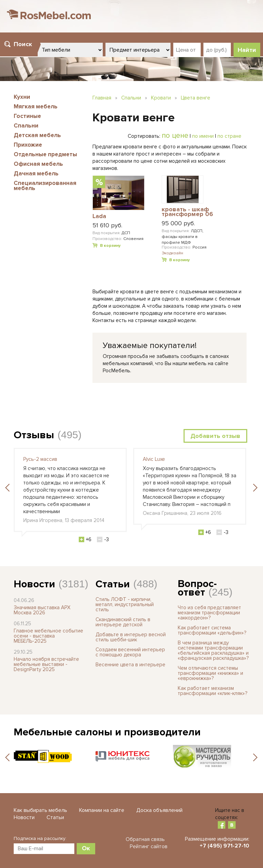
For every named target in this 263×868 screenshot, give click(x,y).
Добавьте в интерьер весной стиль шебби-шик (131, 637)
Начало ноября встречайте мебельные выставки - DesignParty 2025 (46, 664)
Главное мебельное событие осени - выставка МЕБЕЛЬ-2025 (48, 636)
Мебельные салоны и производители (107, 732)
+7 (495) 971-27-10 (224, 846)
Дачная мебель (36, 173)
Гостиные (27, 116)
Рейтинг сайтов (149, 846)
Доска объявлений (159, 810)
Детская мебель (37, 135)
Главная (102, 98)
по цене (175, 135)
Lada (99, 216)
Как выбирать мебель (40, 810)
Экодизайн (172, 253)
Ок (86, 848)
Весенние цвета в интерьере (130, 665)
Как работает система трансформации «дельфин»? (212, 630)
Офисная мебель (38, 164)
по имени (203, 136)
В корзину (110, 246)
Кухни (22, 97)
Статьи (113, 584)
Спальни (26, 126)
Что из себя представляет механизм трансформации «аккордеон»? (209, 613)
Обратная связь (145, 839)
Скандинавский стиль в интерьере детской (123, 622)
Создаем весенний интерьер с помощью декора (130, 652)
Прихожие (28, 145)
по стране (229, 136)
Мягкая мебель (36, 106)
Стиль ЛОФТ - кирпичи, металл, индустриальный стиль (125, 604)
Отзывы (34, 435)
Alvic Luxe (154, 459)
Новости (34, 584)
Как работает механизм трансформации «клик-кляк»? (212, 691)
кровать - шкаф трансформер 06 (187, 212)
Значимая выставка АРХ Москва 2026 (42, 610)
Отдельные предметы (45, 154)
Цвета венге (196, 98)
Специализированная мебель (45, 186)
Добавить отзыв (215, 436)
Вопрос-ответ (197, 588)
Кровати (161, 98)
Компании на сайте (102, 810)
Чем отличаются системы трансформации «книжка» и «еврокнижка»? (210, 673)
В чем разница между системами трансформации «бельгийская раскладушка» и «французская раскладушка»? (213, 650)
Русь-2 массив (40, 459)
